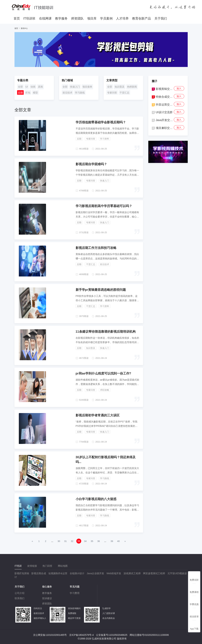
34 (85, 541)
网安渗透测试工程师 (154, 573)
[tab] (18, 566)
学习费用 (75, 593)
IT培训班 (29, 18)
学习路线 (80, 93)
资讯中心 (24, 28)
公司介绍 (20, 593)
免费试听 (194, 580)
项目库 (92, 18)
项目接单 (87, 87)
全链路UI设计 (77, 573)
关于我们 (161, 18)
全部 (20, 87)
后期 (20, 93)
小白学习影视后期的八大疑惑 (96, 499)
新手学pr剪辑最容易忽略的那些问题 (101, 290)
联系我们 (20, 598)
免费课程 (194, 592)
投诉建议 (47, 598)
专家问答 (112, 93)
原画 (40, 87)
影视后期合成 (39, 573)
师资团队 (77, 18)
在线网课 (45, 18)
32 (72, 541)
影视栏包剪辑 (22, 573)
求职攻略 (105, 390)
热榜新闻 (132, 87)
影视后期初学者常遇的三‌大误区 (98, 415)
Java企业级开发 (95, 573)
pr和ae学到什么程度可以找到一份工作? (103, 373)
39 (112, 541)
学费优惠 (194, 604)
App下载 (194, 629)
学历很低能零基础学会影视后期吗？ (101, 122)
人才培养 (122, 18)
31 (65, 541)
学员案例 (106, 18)
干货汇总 (124, 93)
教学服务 (61, 18)
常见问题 (75, 587)
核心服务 (47, 587)
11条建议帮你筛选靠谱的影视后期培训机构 (106, 332)
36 (98, 541)
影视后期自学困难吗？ (91, 164)
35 (92, 541)
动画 (33, 87)
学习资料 (105, 139)
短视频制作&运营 (58, 573)
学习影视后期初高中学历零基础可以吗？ (104, 206)
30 (59, 541)
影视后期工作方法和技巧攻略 (96, 248)
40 (118, 541)
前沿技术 (67, 93)
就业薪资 (194, 617)
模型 (35, 93)
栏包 (28, 93)
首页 (17, 18)
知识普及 (120, 87)
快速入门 (75, 87)
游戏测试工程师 (132, 573)
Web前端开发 (114, 573)
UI (27, 87)
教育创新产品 (142, 18)
